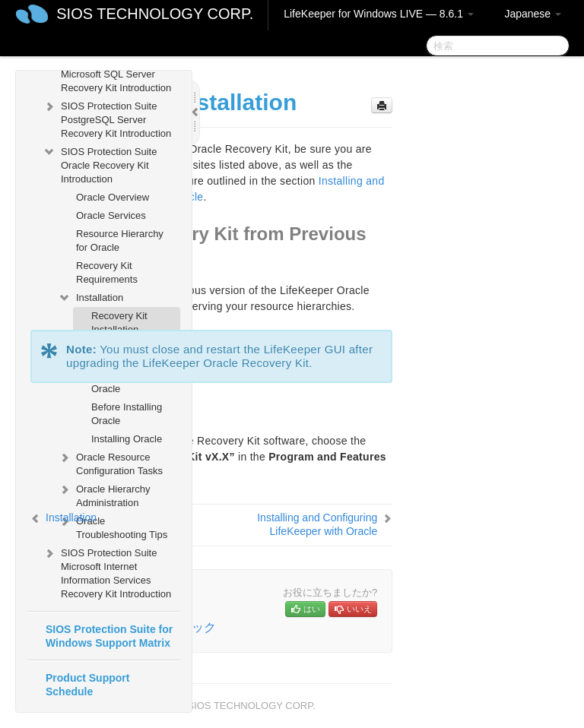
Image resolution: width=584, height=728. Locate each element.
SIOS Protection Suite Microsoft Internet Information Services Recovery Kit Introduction (107, 572)
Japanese (533, 14)
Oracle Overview (113, 197)
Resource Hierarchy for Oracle (120, 241)
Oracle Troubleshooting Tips (113, 526)
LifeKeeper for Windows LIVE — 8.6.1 (379, 14)
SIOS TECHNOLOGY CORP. (155, 14)
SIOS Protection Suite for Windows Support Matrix (109, 636)
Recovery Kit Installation (119, 323)
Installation (90, 298)
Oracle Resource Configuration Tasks (110, 462)
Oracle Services (111, 215)
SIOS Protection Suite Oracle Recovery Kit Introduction (100, 164)
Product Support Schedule (87, 685)
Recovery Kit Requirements (107, 272)
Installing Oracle (127, 439)
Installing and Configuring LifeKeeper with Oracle (317, 524)
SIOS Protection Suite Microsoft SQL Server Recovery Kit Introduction (107, 73)
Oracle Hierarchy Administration (104, 494)
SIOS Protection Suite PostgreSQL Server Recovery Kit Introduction (107, 118)
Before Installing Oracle (127, 414)
